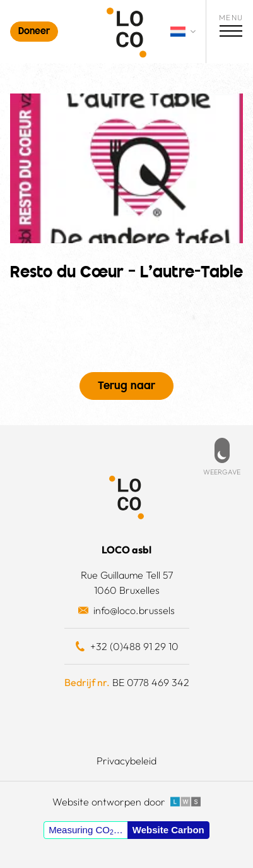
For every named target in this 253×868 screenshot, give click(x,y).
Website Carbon (168, 830)
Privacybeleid (126, 761)
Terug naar (126, 387)
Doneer (34, 32)
